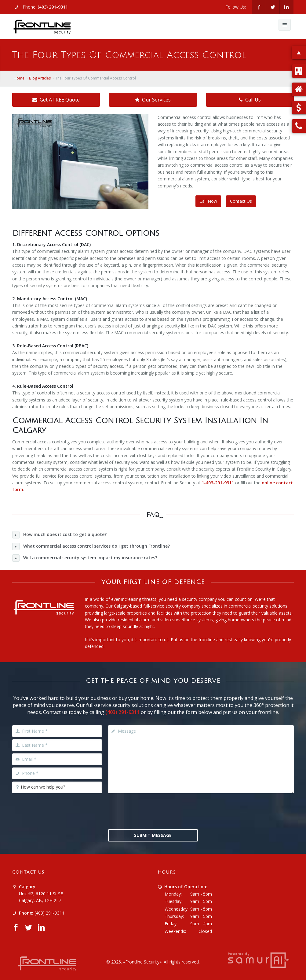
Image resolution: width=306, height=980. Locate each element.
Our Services (153, 100)
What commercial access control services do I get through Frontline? (91, 546)
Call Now (208, 201)
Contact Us (241, 201)
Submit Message (153, 835)
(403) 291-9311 (53, 7)
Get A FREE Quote (56, 100)
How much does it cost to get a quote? (59, 535)
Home (19, 78)
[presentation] (155, 811)
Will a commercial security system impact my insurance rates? (85, 558)
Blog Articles (40, 78)
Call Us (250, 100)
